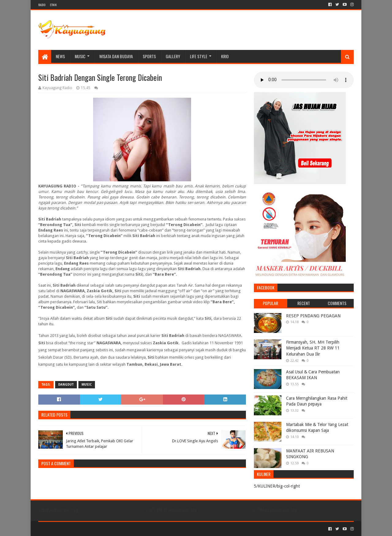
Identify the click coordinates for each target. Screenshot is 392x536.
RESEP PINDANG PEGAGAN (313, 316)
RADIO (42, 5)
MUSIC (80, 56)
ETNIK (53, 5)
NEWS (60, 56)
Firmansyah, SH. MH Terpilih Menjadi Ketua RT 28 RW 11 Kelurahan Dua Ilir (313, 348)
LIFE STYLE (199, 56)
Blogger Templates (107, 529)
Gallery (173, 56)
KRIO (225, 56)
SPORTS (149, 56)
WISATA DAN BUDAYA (116, 56)
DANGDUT (66, 385)
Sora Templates (72, 529)
